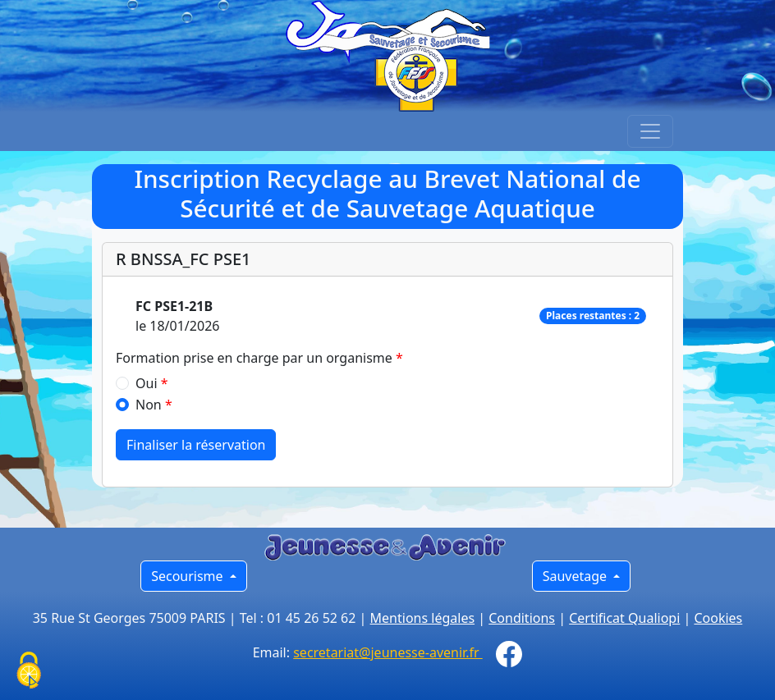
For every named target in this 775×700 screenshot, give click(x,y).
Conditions (522, 618)
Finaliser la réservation (196, 445)
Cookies (718, 618)
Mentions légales (423, 618)
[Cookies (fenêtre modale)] (29, 672)
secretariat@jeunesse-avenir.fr (388, 652)
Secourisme (189, 576)
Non (149, 405)
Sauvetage (577, 576)
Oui (147, 383)
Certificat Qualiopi (624, 618)
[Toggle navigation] (650, 131)
